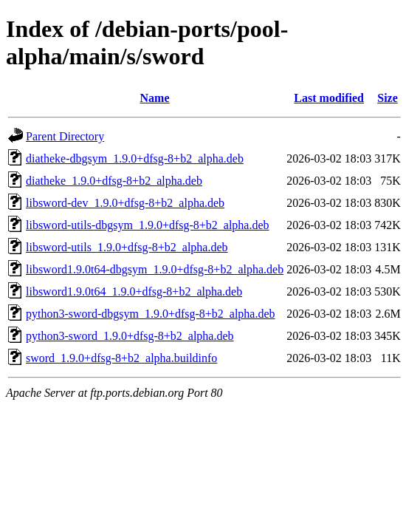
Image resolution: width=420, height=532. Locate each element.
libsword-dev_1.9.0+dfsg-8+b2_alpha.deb (125, 203)
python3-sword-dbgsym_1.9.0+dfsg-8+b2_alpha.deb (151, 314)
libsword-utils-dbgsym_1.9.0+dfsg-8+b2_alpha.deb (148, 225)
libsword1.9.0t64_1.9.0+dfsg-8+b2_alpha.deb (134, 291)
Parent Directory (65, 136)
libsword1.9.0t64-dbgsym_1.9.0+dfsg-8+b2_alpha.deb (155, 269)
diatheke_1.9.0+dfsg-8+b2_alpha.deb (114, 181)
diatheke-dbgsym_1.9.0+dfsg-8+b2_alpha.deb (135, 158)
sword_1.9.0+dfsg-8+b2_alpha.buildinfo (121, 358)
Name (155, 98)
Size (388, 98)
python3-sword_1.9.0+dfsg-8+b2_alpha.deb (130, 336)
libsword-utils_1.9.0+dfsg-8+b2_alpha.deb (127, 247)
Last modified (329, 98)
